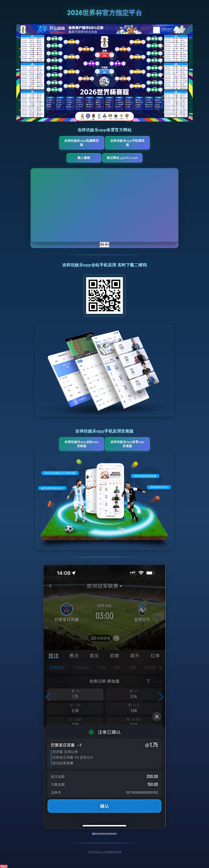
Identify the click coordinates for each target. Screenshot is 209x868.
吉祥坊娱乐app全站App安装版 (82, 444)
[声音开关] (104, 245)
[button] (48, 697)
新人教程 (84, 158)
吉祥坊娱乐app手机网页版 (127, 143)
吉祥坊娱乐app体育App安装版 (127, 444)
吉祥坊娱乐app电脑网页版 (82, 143)
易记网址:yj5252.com (122, 158)
